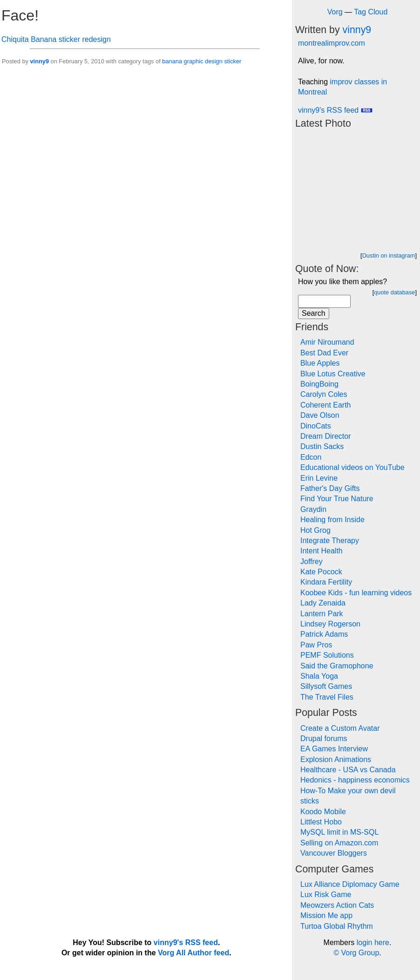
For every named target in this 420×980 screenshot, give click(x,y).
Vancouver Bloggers (334, 853)
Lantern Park (322, 614)
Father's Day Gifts (330, 488)
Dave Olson (320, 415)
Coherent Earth (326, 405)
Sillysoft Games (326, 686)
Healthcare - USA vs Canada (348, 770)
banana (172, 61)
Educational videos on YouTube (352, 467)
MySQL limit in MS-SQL (339, 832)
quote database (394, 292)
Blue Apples (320, 363)
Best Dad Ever (324, 353)
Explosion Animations (336, 759)
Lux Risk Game (326, 895)
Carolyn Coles (324, 394)
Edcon (311, 457)
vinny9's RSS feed (335, 110)
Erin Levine (319, 478)
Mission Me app (326, 915)
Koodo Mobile (323, 812)
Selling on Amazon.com (339, 843)
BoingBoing (319, 384)
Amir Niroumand (327, 342)
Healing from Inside (332, 520)
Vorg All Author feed (193, 953)
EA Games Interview (334, 749)
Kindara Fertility (326, 582)
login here (373, 943)
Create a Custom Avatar (340, 728)
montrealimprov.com (332, 43)
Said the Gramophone (337, 666)
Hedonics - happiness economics (355, 780)
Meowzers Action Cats (337, 905)
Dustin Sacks (322, 446)
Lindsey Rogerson (330, 624)
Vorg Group (360, 953)
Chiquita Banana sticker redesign (56, 39)
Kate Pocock (321, 572)
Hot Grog (315, 530)
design (214, 61)
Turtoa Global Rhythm (337, 926)
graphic (194, 61)
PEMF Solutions (327, 655)
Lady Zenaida (323, 603)
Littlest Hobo (321, 822)
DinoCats (316, 426)
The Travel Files (327, 697)
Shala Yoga (319, 676)
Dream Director (325, 436)
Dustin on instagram (389, 255)
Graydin (313, 509)
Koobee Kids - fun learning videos (356, 593)
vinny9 (39, 61)
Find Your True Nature (337, 499)
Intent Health (322, 551)
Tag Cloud (371, 12)
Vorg (335, 12)
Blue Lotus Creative (333, 374)
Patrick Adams (324, 634)
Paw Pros (316, 645)
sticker (233, 61)
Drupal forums (324, 738)
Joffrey (312, 561)
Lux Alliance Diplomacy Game (350, 884)
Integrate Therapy (330, 541)
